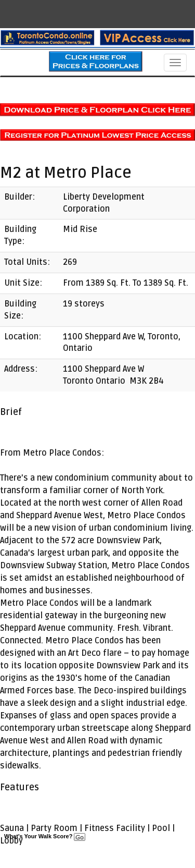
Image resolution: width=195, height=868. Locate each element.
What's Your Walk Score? (45, 836)
